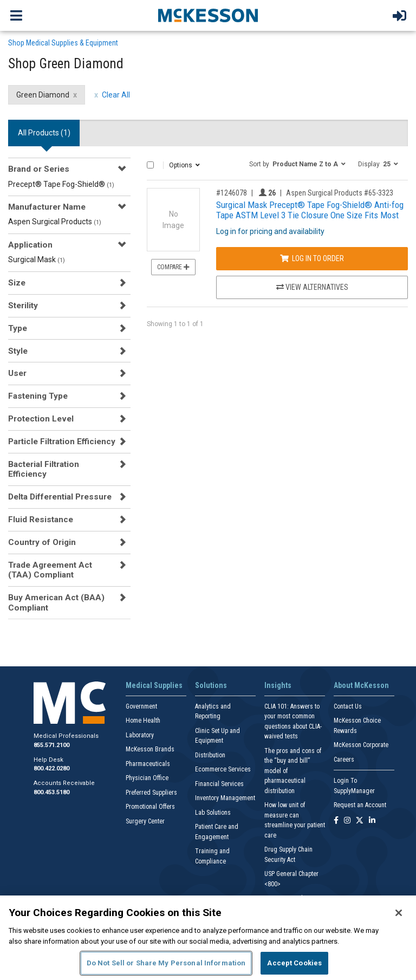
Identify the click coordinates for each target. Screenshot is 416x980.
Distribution (210, 755)
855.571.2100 (51, 745)
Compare (173, 267)
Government (141, 706)
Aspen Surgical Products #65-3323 (340, 193)
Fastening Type (38, 396)
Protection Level (41, 419)
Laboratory (140, 735)
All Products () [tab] (44, 133)
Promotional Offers (150, 807)
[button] (297, 164)
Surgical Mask (37, 259)
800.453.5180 (51, 792)
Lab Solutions (213, 813)
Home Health (143, 721)
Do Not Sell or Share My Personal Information (166, 963)
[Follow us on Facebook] (336, 821)
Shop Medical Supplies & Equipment (63, 43)
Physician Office (147, 778)
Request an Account (360, 805)
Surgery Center (145, 821)
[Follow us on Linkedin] (372, 821)
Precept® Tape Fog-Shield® (61, 184)
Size (17, 283)
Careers (344, 760)
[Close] (399, 913)
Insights (278, 685)
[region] (208, 938)
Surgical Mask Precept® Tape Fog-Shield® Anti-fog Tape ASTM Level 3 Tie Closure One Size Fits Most (310, 210)
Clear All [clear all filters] (116, 95)
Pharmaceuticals (148, 764)
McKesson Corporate (361, 745)
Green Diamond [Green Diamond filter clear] (43, 95)
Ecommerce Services (223, 769)
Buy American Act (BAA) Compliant (56, 602)
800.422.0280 (51, 768)
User (17, 373)
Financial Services (219, 784)
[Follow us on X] (360, 821)
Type (18, 328)
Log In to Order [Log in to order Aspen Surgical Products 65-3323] (312, 258)
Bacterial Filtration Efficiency (44, 469)
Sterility (23, 306)
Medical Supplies (154, 685)
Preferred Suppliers (151, 793)
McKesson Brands (150, 749)
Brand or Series (39, 169)
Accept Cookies (294, 963)
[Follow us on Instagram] (347, 821)
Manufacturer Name (47, 207)
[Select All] (150, 165)
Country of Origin (42, 542)
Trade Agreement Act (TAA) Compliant (50, 570)
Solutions (211, 685)
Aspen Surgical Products (55, 222)
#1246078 (232, 193)
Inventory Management (225, 798)
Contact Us (348, 706)
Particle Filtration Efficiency (62, 442)
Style (18, 351)
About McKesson (361, 685)
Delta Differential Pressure (60, 497)
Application (30, 245)
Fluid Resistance (41, 520)
